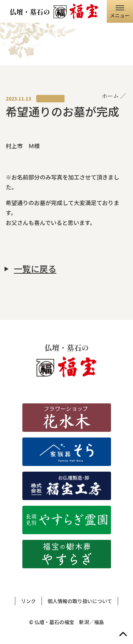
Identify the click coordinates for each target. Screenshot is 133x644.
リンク (28, 601)
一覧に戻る (35, 269)
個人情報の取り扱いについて (80, 601)
